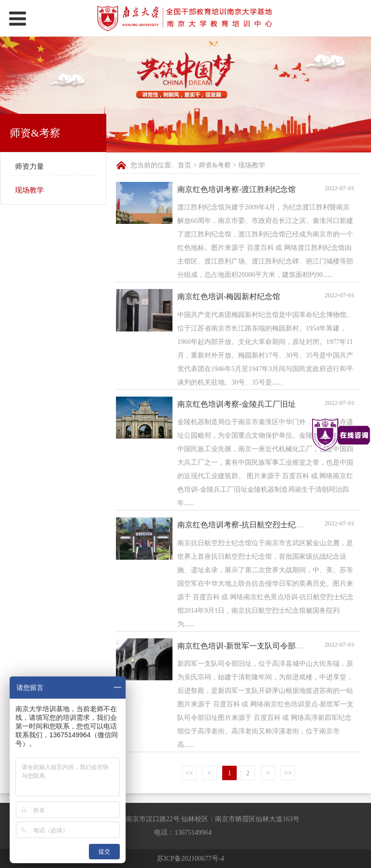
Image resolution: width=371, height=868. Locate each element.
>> (288, 773)
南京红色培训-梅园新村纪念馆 (229, 296)
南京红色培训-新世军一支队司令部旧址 (244, 646)
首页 (185, 165)
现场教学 (29, 190)
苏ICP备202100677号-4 (190, 859)
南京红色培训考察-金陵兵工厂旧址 (236, 404)
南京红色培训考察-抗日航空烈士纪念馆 (244, 525)
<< (189, 773)
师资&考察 (215, 165)
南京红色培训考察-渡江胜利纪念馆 (236, 189)
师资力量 (29, 166)
